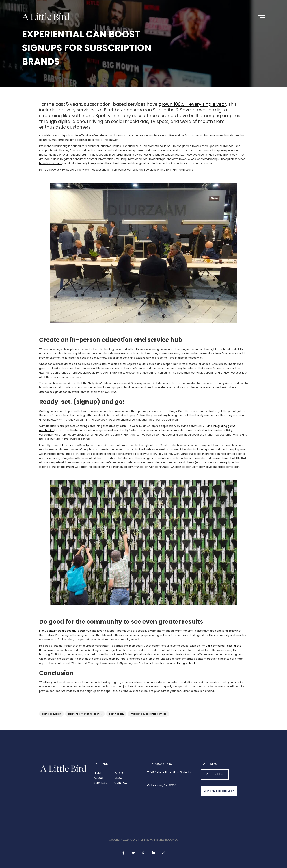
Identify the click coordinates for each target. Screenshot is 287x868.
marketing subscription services (149, 714)
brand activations (50, 163)
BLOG (118, 778)
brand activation (51, 714)
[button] (261, 16)
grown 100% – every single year (192, 104)
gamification (116, 714)
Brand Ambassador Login (219, 791)
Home (98, 773)
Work (119, 773)
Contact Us (215, 774)
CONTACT (122, 783)
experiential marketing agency (85, 714)
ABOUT (99, 778)
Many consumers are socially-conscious (65, 631)
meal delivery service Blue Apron (72, 445)
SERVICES (100, 783)
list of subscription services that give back (169, 663)
